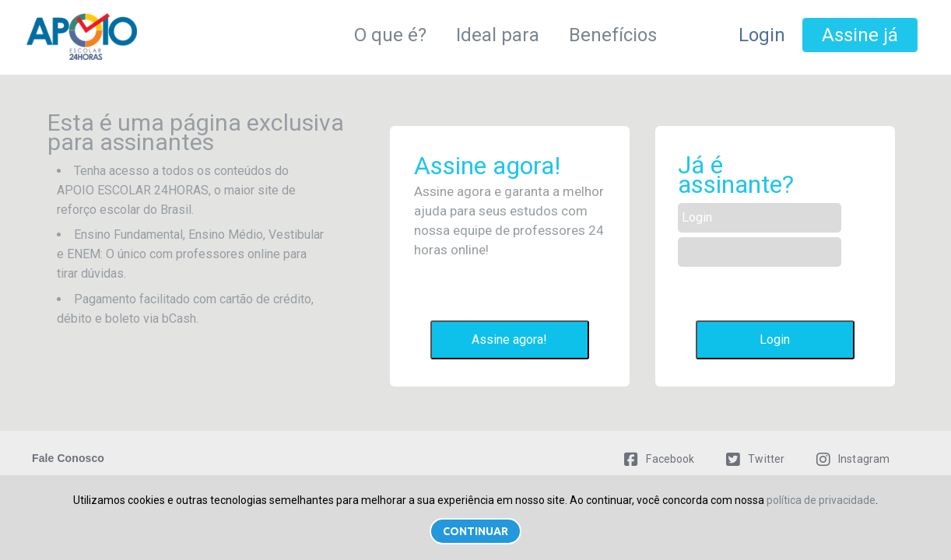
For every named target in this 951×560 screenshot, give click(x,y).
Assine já (860, 35)
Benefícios (613, 35)
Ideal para (498, 35)
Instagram (853, 459)
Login (762, 35)
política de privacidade (821, 500)
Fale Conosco (68, 458)
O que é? (390, 35)
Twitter (755, 459)
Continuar (475, 531)
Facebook (659, 459)
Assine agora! (509, 339)
